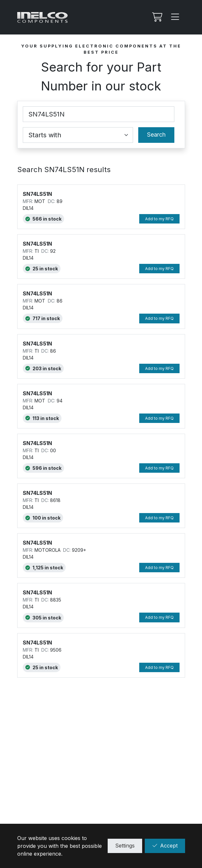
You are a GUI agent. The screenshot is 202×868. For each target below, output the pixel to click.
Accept (165, 846)
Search (156, 135)
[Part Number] (99, 114)
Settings (125, 846)
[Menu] (175, 17)
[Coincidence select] (78, 135)
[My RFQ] (156, 17)
